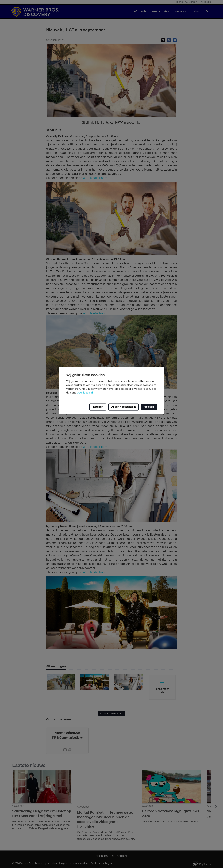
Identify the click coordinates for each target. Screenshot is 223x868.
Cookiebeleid (85, 393)
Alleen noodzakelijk (123, 407)
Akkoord (149, 407)
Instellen (98, 407)
